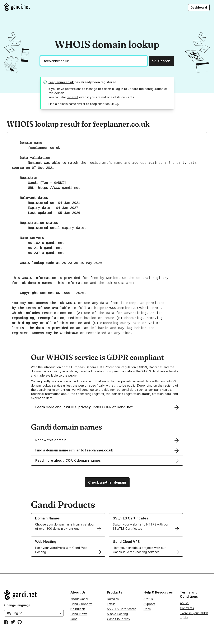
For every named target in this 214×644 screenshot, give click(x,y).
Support (149, 604)
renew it (73, 97)
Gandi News (79, 614)
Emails (111, 604)
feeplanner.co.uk (61, 82)
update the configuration (146, 89)
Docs (147, 609)
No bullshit (78, 609)
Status (148, 599)
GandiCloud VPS (118, 619)
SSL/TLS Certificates (122, 609)
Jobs (74, 619)
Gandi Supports (81, 604)
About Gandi (79, 599)
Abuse (184, 603)
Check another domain (107, 482)
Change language (17, 605)
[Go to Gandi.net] (17, 7)
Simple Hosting (117, 614)
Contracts (187, 608)
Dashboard (199, 7)
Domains (113, 599)
